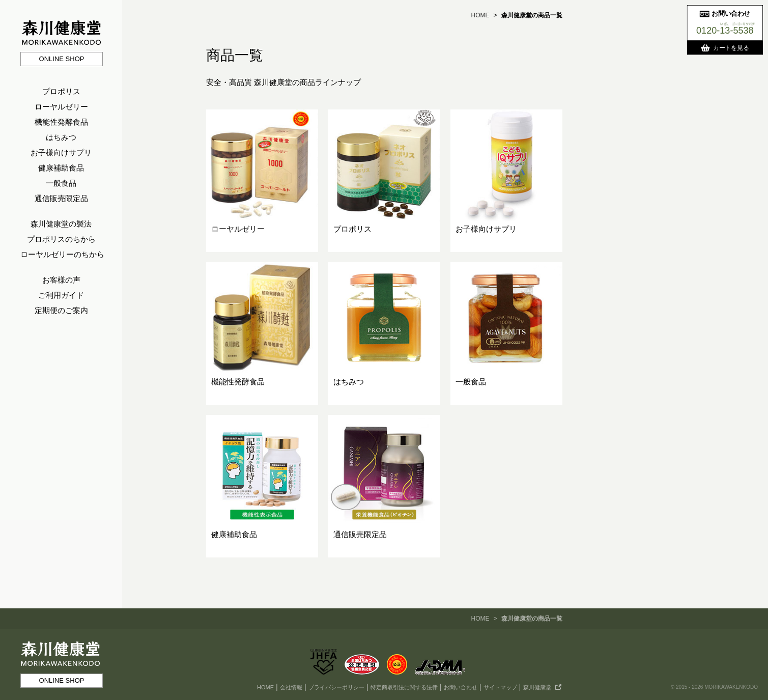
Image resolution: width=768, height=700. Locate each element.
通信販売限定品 (61, 198)
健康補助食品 (61, 168)
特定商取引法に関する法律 (404, 687)
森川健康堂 (537, 687)
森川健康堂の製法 (61, 224)
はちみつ (61, 137)
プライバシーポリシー (336, 687)
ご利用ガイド (61, 295)
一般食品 (61, 183)
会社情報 (291, 687)
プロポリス (61, 91)
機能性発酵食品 (61, 122)
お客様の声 (61, 280)
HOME (480, 15)
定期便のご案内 (61, 310)
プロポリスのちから (61, 239)
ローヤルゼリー (61, 107)
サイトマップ (500, 687)
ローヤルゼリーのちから (62, 254)
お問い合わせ (461, 687)
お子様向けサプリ (61, 152)
